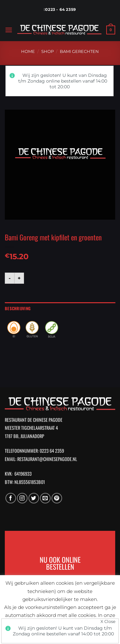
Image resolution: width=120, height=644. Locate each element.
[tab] (60, 309)
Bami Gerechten (79, 51)
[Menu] (9, 30)
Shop (48, 51)
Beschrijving (18, 308)
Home (28, 51)
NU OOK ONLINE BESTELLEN (60, 563)
